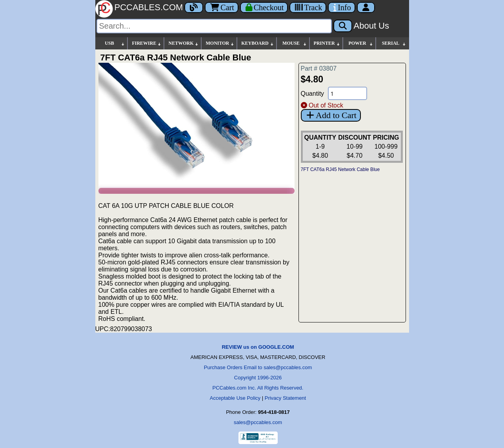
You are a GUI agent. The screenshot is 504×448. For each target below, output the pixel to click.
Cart (221, 7)
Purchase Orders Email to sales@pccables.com (258, 367)
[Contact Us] (341, 7)
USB (115, 43)
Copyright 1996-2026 (258, 378)
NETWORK (184, 43)
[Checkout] (264, 7)
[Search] (214, 26)
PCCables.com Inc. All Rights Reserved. (258, 388)
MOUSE (295, 43)
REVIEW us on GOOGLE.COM (258, 347)
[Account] (366, 7)
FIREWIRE (147, 43)
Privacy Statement (286, 398)
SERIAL (394, 43)
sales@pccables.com (258, 422)
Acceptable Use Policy (235, 398)
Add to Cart (331, 115)
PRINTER (327, 43)
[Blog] (194, 7)
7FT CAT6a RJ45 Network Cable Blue (340, 169)
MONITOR (220, 43)
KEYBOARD (257, 43)
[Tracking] (308, 7)
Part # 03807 (319, 68)
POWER (361, 43)
